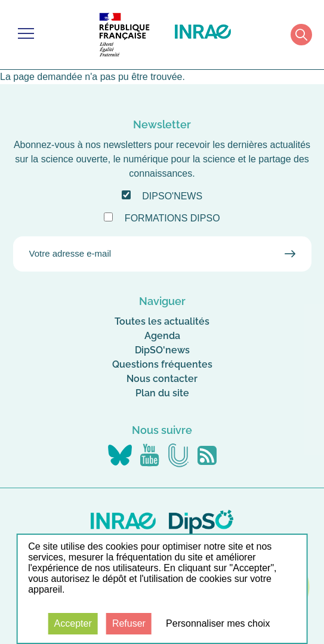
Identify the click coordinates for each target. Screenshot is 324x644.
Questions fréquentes (162, 364)
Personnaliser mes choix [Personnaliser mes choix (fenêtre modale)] (218, 623)
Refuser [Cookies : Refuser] (129, 623)
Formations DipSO (172, 218)
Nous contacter (162, 379)
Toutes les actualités (162, 321)
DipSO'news (172, 196)
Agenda (162, 336)
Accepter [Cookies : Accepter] (73, 623)
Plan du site (162, 393)
